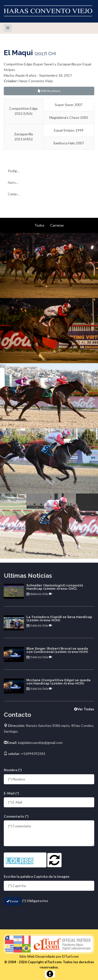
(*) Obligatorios (35, 901)
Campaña (15, 194)
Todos (39, 225)
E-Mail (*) (11, 793)
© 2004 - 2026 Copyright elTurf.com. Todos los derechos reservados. (49, 965)
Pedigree (15, 171)
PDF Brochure (49, 91)
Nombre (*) (13, 770)
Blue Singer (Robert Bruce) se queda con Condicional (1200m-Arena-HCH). (58, 650)
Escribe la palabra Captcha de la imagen (37, 876)
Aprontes (15, 182)
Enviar (13, 901)
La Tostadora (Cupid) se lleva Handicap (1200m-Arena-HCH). (59, 619)
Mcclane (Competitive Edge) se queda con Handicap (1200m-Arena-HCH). (58, 682)
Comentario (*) (16, 816)
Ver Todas (84, 709)
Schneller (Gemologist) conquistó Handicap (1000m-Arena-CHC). (55, 587)
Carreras (57, 225)
